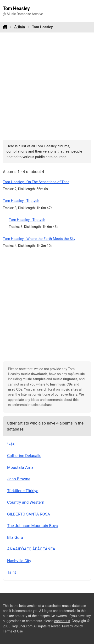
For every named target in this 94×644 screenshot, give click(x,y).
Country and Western (26, 502)
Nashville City (19, 561)
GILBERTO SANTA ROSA (29, 514)
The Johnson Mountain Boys (33, 526)
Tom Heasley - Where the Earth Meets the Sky (39, 239)
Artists (20, 27)
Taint (12, 572)
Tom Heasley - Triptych (21, 201)
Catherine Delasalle (24, 456)
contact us (62, 621)
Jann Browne (19, 479)
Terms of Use (13, 631)
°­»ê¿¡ (11, 444)
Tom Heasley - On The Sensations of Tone (36, 182)
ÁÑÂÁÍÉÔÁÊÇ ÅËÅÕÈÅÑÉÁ (31, 549)
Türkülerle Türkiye (23, 491)
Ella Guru (15, 537)
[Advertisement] (47, 86)
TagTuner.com (22, 626)
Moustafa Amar (21, 467)
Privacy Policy (73, 626)
